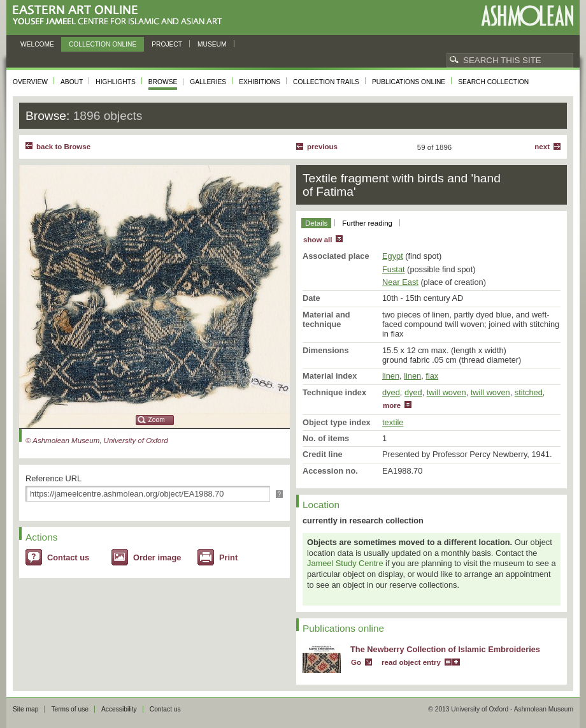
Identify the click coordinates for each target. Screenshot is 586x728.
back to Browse (63, 147)
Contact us (68, 557)
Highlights (116, 82)
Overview (30, 82)
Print (228, 557)
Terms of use (70, 709)
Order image (157, 557)
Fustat (394, 269)
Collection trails (326, 82)
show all (318, 240)
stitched (529, 392)
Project (167, 44)
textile (393, 422)
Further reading (367, 223)
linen (391, 376)
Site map (25, 709)
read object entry (411, 662)
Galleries (208, 82)
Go (356, 662)
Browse (163, 82)
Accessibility (119, 709)
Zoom (157, 420)
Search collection (493, 82)
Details (316, 223)
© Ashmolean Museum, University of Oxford (97, 440)
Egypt (393, 256)
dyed (391, 392)
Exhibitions (260, 82)
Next (542, 147)
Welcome (37, 44)
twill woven (447, 392)
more (392, 405)
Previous (322, 147)
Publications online (409, 82)
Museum (212, 44)
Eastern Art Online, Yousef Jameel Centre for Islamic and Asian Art (121, 16)
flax (432, 376)
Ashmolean (527, 16)
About (72, 82)
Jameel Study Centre (345, 563)
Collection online (103, 44)
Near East (400, 282)
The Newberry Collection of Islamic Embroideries (445, 649)
